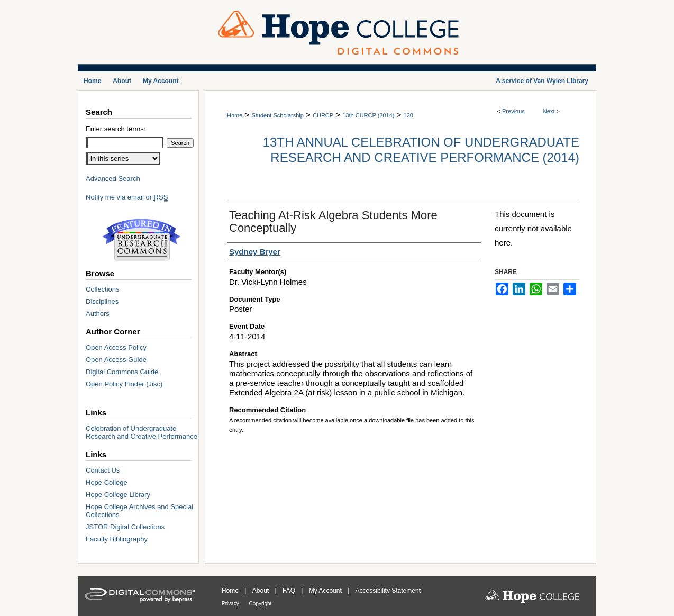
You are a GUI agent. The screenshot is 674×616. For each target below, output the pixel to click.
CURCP (323, 115)
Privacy (231, 604)
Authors (98, 314)
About (262, 591)
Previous (513, 111)
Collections (103, 289)
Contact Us (103, 470)
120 (408, 115)
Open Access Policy (116, 347)
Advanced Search (113, 179)
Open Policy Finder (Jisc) (124, 384)
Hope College (107, 482)
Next (549, 111)
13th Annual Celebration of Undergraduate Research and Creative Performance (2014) (421, 150)
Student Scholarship (277, 115)
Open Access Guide (116, 360)
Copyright (261, 604)
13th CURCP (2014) (368, 115)
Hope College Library (118, 495)
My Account (326, 591)
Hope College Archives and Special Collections (139, 511)
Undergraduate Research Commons (141, 240)
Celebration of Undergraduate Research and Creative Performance (142, 432)
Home (235, 115)
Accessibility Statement (388, 591)
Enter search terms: (116, 129)
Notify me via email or (127, 197)
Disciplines (102, 301)
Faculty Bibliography (117, 539)
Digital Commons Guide (122, 372)
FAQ (290, 591)
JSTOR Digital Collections (125, 527)
